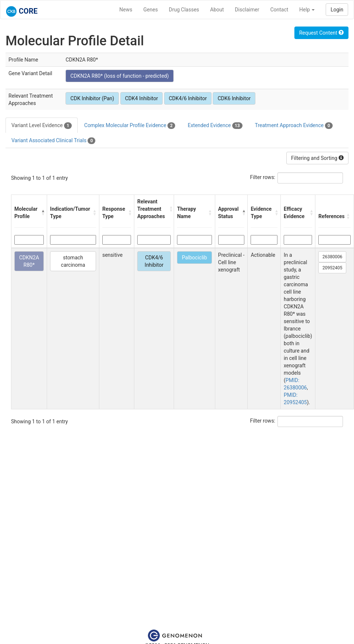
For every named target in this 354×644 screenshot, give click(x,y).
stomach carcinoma (73, 261)
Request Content (321, 33)
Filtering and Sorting (317, 158)
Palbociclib (194, 258)
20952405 (332, 268)
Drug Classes (184, 10)
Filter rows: (263, 177)
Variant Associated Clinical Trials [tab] (53, 141)
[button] (42, 213)
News (126, 10)
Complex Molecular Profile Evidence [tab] (130, 126)
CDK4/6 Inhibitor (188, 98)
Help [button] (307, 10)
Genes (151, 10)
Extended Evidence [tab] (215, 126)
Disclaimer (247, 10)
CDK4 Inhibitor (142, 98)
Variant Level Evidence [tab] (42, 126)
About (217, 10)
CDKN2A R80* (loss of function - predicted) (119, 76)
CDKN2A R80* (29, 261)
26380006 (332, 257)
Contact (279, 10)
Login (337, 10)
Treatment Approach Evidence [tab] (294, 126)
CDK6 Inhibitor (234, 98)
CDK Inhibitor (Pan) (92, 98)
